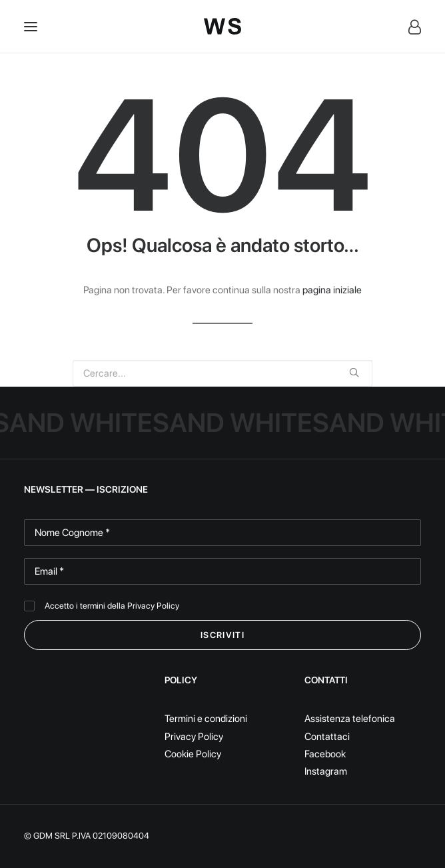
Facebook (325, 754)
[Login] (409, 27)
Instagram (326, 771)
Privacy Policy (153, 606)
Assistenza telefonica (350, 719)
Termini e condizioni (206, 719)
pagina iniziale (332, 290)
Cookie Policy (193, 754)
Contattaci (327, 737)
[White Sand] (222, 26)
